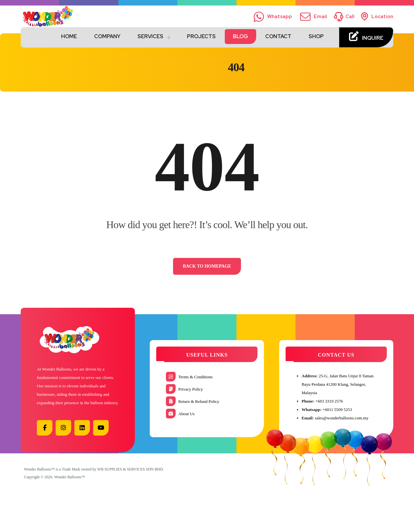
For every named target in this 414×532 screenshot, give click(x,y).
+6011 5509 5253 (337, 410)
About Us (180, 414)
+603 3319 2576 (329, 401)
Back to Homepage (207, 266)
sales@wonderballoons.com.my (342, 418)
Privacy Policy (184, 389)
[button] (45, 428)
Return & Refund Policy (193, 401)
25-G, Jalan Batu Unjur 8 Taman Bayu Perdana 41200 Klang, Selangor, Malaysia (338, 384)
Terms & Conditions (189, 377)
